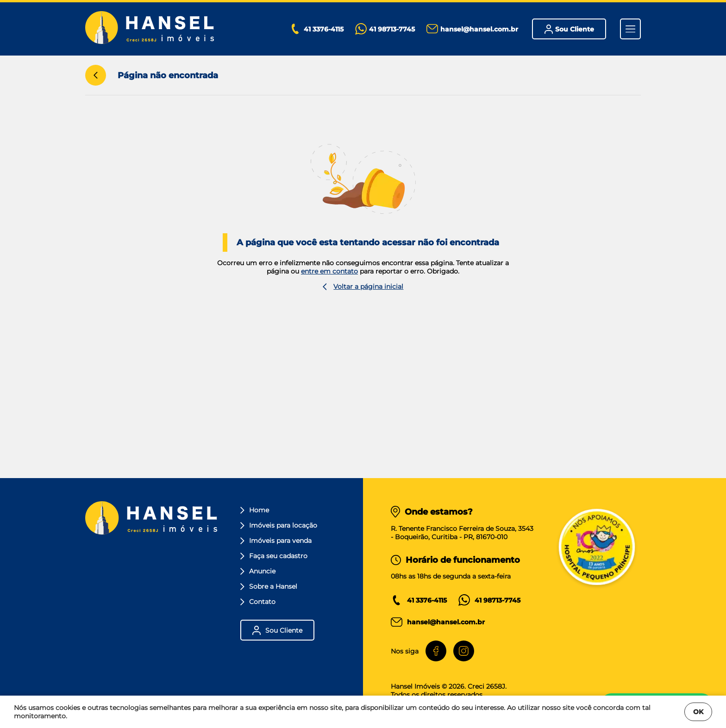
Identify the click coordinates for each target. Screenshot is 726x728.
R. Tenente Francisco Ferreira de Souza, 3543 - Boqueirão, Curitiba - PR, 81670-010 (462, 533)
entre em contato (329, 271)
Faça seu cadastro (274, 556)
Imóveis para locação (279, 525)
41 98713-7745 (498, 600)
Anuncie (258, 571)
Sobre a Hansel (269, 586)
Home (255, 510)
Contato (258, 602)
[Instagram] (464, 651)
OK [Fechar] (698, 712)
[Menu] (630, 29)
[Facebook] (436, 651)
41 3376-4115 (427, 600)
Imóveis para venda (276, 541)
